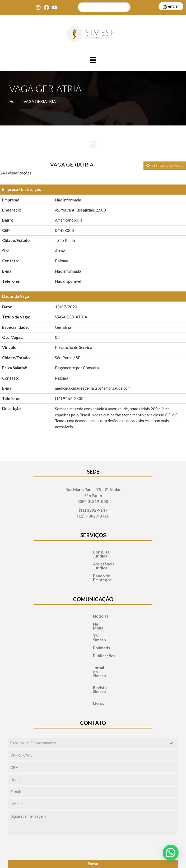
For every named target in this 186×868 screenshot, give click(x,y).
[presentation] (93, 804)
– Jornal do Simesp (93, 644)
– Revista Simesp (92, 652)
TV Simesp (86, 620)
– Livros (83, 660)
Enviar (93, 820)
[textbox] (88, 699)
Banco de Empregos (93, 568)
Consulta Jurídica (91, 552)
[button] (93, 60)
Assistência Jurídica (93, 560)
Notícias (84, 604)
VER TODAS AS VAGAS (165, 166)
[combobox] (93, 699)
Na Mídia (84, 612)
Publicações (87, 636)
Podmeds (85, 628)
